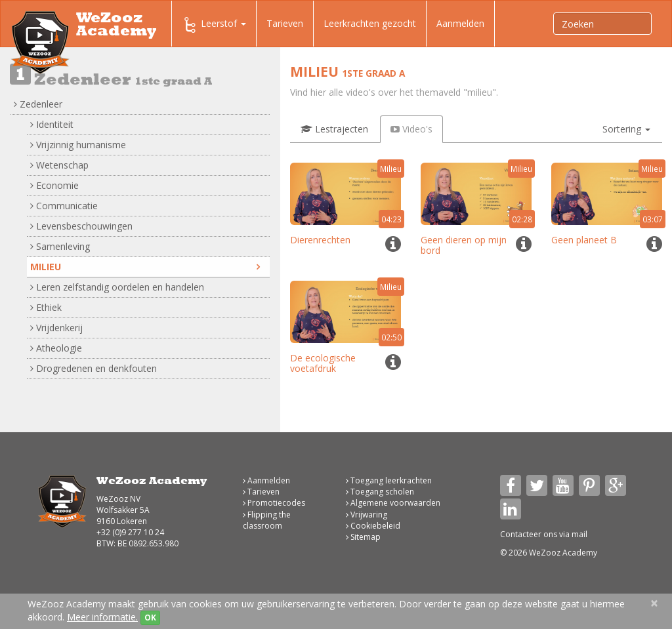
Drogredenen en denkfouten (94, 368)
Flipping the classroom (267, 520)
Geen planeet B (584, 240)
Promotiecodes (274, 503)
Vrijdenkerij (56, 328)
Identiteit (52, 124)
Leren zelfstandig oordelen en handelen (117, 287)
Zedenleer (38, 104)
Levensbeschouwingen (81, 226)
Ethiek (46, 307)
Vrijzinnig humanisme (78, 145)
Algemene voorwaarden (393, 503)
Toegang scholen (380, 492)
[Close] (654, 603)
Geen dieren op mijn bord (464, 245)
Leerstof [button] (214, 25)
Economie (54, 185)
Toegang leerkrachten (389, 480)
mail (579, 534)
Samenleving (60, 246)
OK (150, 618)
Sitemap (363, 537)
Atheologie (56, 348)
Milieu (145, 267)
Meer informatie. (102, 617)
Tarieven (285, 23)
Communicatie (64, 206)
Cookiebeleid (373, 526)
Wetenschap (59, 165)
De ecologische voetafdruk (323, 363)
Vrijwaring (367, 515)
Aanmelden (460, 23)
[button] (626, 129)
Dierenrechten (320, 240)
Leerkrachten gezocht (370, 23)
